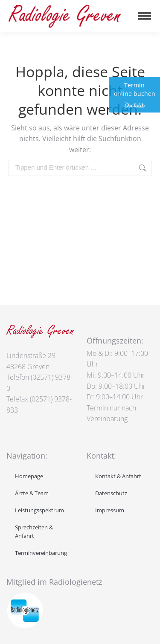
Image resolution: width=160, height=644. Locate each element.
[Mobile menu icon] (145, 16)
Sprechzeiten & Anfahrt (34, 531)
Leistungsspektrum (39, 510)
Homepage (29, 476)
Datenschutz (111, 493)
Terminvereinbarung (41, 553)
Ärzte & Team (32, 493)
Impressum (110, 510)
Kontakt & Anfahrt (118, 476)
